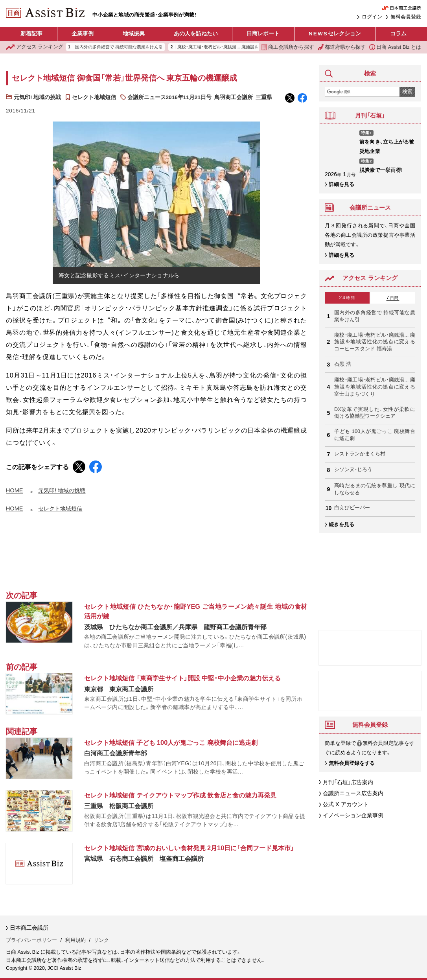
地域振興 (134, 34)
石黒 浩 (343, 364)
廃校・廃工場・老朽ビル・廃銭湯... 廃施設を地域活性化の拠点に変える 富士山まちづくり (375, 387)
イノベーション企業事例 (353, 816)
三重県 (264, 97)
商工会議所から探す (288, 47)
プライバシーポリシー (31, 940)
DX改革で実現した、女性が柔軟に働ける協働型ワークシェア (375, 413)
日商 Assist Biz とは (395, 47)
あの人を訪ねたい (196, 34)
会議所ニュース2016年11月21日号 (169, 97)
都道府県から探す (342, 47)
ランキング (35, 47)
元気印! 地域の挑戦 (37, 97)
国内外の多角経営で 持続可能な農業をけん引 (119, 47)
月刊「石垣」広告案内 (348, 782)
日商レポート (263, 34)
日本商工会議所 (29, 928)
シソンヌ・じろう (353, 470)
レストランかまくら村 (360, 454)
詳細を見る (341, 184)
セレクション (335, 34)
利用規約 (75, 940)
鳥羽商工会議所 (234, 97)
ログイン (372, 17)
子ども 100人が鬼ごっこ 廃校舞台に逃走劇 (375, 435)
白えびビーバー (352, 508)
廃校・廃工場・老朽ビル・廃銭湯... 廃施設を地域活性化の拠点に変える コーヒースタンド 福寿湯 (375, 342)
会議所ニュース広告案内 (353, 793)
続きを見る (341, 525)
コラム (398, 34)
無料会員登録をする (352, 763)
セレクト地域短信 (94, 97)
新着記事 (31, 34)
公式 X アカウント (346, 805)
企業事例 (83, 34)
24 (347, 298)
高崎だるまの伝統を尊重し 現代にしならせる (375, 489)
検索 (407, 92)
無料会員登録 (406, 17)
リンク (101, 940)
